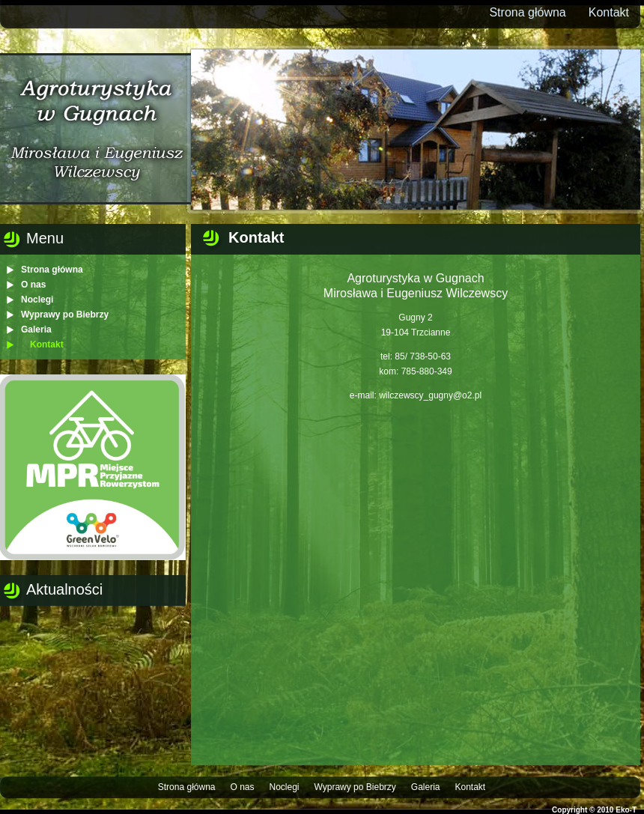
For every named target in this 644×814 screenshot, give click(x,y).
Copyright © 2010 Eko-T (594, 810)
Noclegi (37, 300)
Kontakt (609, 12)
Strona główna (527, 12)
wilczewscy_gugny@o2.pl (430, 395)
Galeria (36, 329)
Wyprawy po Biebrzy (65, 315)
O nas (33, 285)
